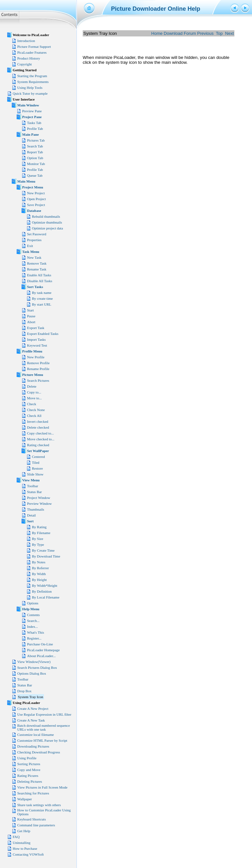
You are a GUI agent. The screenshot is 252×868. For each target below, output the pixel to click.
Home (157, 33)
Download (173, 33)
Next (229, 33)
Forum (190, 33)
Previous (205, 33)
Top (219, 33)
